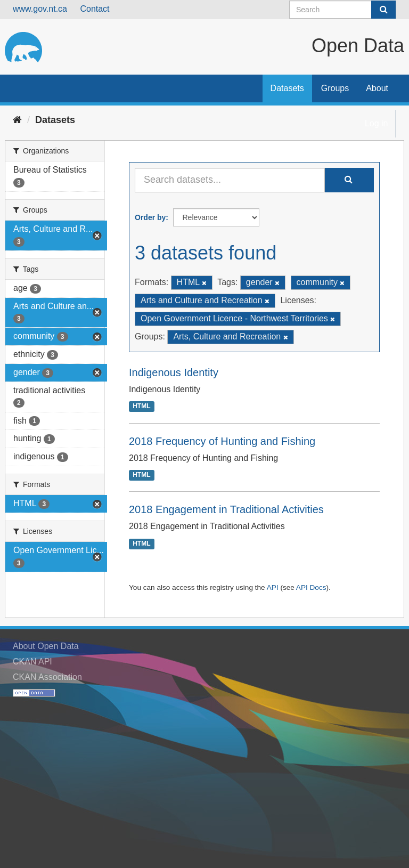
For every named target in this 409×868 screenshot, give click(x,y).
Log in (377, 123)
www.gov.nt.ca (40, 9)
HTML (141, 407)
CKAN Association (47, 677)
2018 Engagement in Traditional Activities (226, 509)
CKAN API (32, 662)
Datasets (287, 88)
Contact (95, 9)
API (273, 587)
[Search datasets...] (230, 180)
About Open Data (46, 646)
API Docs (311, 587)
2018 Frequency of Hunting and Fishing (222, 441)
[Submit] (383, 10)
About (377, 88)
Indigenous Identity (174, 372)
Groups (335, 88)
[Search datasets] (343, 10)
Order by (150, 217)
